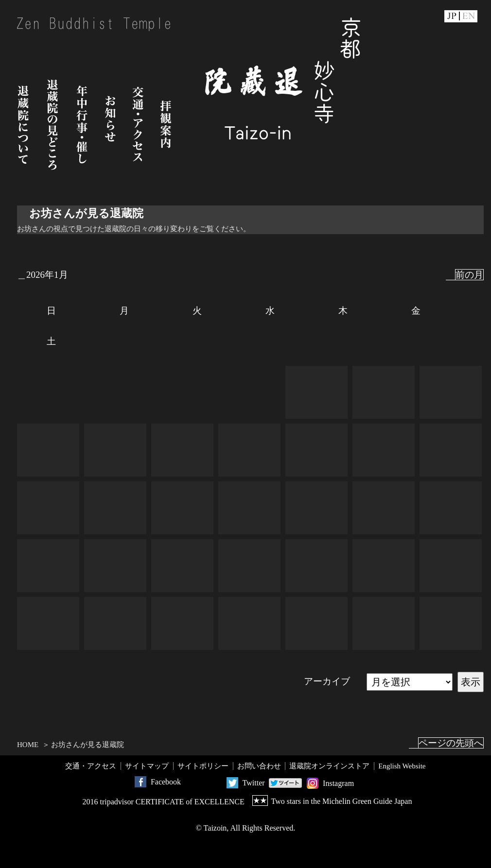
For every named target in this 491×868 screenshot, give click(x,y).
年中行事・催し (82, 125)
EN (469, 16)
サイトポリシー (203, 766)
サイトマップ (147, 766)
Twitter (254, 783)
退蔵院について (23, 125)
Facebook (166, 782)
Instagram (338, 783)
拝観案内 (166, 125)
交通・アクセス (138, 125)
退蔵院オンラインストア (329, 766)
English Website (402, 766)
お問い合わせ (259, 766)
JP (452, 16)
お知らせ (110, 125)
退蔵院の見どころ (53, 125)
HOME (28, 745)
